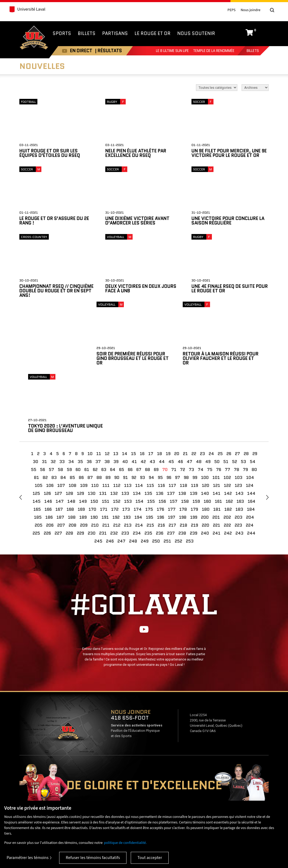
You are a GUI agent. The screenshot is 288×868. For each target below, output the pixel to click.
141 (217, 430)
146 (48, 438)
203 (239, 454)
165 (37, 446)
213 (128, 462)
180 (206, 446)
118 (184, 422)
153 (128, 438)
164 (252, 438)
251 (167, 478)
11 (99, 391)
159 (196, 438)
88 (99, 414)
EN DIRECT (78, 51)
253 (190, 478)
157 (174, 438)
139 (194, 430)
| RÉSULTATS (106, 51)
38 (107, 398)
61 (87, 406)
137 (171, 430)
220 (206, 462)
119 (195, 422)
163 (240, 438)
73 (191, 406)
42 (143, 398)
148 (71, 438)
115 (150, 422)
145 (37, 438)
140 (205, 430)
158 (185, 438)
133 (125, 430)
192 (116, 454)
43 (152, 398)
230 (92, 470)
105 (39, 422)
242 (228, 470)
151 (106, 438)
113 (128, 422)
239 (194, 470)
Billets (253, 51)
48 (199, 398)
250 (156, 478)
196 (161, 454)
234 (137, 470)
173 (126, 446)
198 (183, 454)
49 (208, 398)
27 (237, 391)
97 (178, 414)
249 (145, 478)
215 (150, 462)
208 (73, 462)
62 (95, 406)
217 (172, 462)
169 (81, 446)
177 (172, 446)
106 (50, 422)
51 (226, 398)
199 (194, 454)
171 (104, 446)
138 (182, 430)
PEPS (232, 10)
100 (205, 414)
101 (216, 414)
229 (80, 470)
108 (73, 422)
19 (168, 391)
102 (227, 414)
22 (194, 391)
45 (171, 398)
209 (84, 462)
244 (251, 470)
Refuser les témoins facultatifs (93, 858)
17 (151, 391)
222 (227, 462)
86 (81, 414)
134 (137, 430)
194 (138, 454)
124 (250, 422)
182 (228, 446)
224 (250, 462)
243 (239, 470)
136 (160, 430)
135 (148, 430)
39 (116, 398)
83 (54, 414)
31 (44, 398)
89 (108, 414)
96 (169, 414)
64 (113, 406)
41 (134, 398)
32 (53, 398)
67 (139, 406)
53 (243, 398)
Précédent (21, 434)
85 (72, 414)
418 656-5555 (268, 797)
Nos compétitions (23, 797)
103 (239, 414)
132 (114, 430)
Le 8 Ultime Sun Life (172, 51)
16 (142, 391)
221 (217, 462)
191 (105, 454)
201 (216, 454)
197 (172, 454)
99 (195, 414)
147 (60, 438)
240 (205, 470)
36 (89, 398)
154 (139, 438)
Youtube (62, 51)
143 (239, 430)
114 (139, 422)
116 (161, 422)
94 (151, 414)
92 (134, 414)
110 (95, 422)
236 (160, 470)
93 (143, 414)
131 (103, 430)
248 (133, 478)
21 (185, 391)
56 (43, 406)
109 (84, 422)
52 (235, 398)
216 (161, 462)
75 (210, 406)
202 (227, 454)
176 (160, 446)
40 (125, 398)
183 (239, 446)
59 (69, 406)
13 (116, 391)
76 (219, 406)
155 (151, 438)
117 (172, 422)
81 (36, 414)
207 (61, 462)
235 (148, 470)
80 (254, 406)
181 (217, 446)
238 (182, 470)
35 (80, 398)
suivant (267, 434)
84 (63, 414)
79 (245, 406)
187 (60, 454)
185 (38, 454)
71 (174, 406)
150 (94, 438)
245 (98, 478)
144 (251, 430)
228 (69, 470)
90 (117, 414)
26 (229, 391)
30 (36, 398)
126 (47, 430)
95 (160, 414)
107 (61, 422)
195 (150, 454)
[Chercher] (272, 10)
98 (186, 414)
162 (229, 438)
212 (117, 462)
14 (125, 391)
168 (70, 446)
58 (60, 406)
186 (49, 454)
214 (139, 462)
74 (201, 406)
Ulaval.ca (64, 797)
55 (34, 406)
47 (189, 398)
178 (183, 446)
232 (114, 470)
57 (51, 406)
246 (110, 478)
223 (238, 462)
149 (83, 438)
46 (180, 398)
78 (237, 406)
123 (238, 422)
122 (227, 422)
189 (83, 454)
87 (90, 414)
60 (78, 406)
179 (194, 446)
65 (122, 406)
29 (255, 391)
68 (148, 406)
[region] (144, 834)
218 (184, 462)
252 (178, 478)
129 (80, 430)
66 (130, 406)
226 (47, 470)
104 (250, 414)
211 (106, 462)
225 (36, 470)
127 (58, 430)
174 (138, 446)
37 (98, 398)
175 (149, 446)
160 (207, 438)
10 (90, 391)
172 (115, 446)
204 (250, 454)
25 (220, 391)
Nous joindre (250, 10)
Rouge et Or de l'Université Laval (34, 38)
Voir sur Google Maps (68, 669)
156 (162, 438)
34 (71, 398)
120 (206, 422)
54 (253, 398)
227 (58, 470)
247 (121, 478)
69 (156, 406)
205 (39, 462)
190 (94, 454)
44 (162, 398)
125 (36, 430)
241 (217, 470)
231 (103, 470)
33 (62, 398)
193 (127, 454)
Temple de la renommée (214, 51)
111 (106, 422)
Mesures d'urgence (256, 789)
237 (171, 470)
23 (202, 391)
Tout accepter (150, 858)
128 (69, 430)
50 (217, 398)
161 (218, 438)
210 (95, 462)
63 (104, 406)
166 (48, 446)
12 (107, 391)
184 (251, 446)
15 (134, 391)
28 (246, 391)
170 (92, 446)
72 (183, 406)
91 (125, 414)
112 (117, 422)
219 (195, 462)
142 (228, 430)
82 (45, 414)
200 (205, 454)
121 (217, 422)
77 (228, 406)
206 (50, 462)
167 (59, 446)
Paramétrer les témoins (28, 858)
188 (72, 454)
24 (211, 391)
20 (177, 391)
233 (125, 470)
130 (92, 430)
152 (117, 438)
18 (160, 391)
